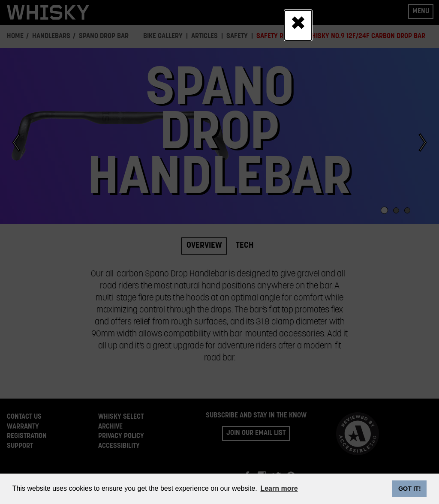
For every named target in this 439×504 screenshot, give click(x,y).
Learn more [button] (279, 488)
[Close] (298, 25)
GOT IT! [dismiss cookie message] (410, 489)
